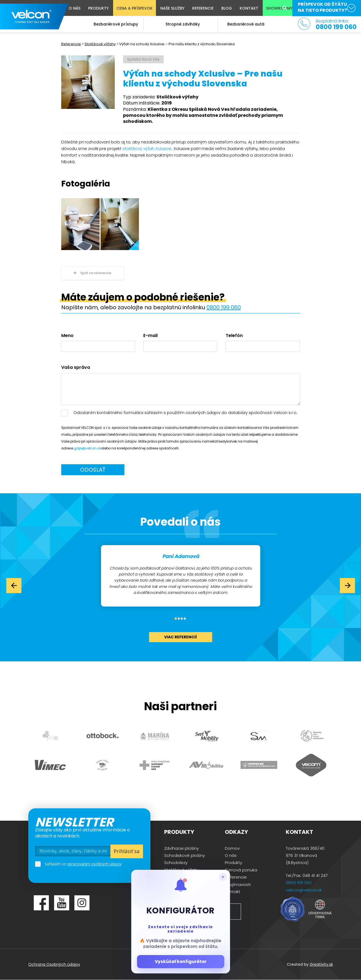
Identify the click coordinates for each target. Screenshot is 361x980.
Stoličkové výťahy (100, 44)
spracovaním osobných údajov (94, 864)
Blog (227, 8)
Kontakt (249, 8)
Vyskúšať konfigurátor (181, 961)
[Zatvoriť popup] (223, 877)
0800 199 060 (224, 307)
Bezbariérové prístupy (116, 24)
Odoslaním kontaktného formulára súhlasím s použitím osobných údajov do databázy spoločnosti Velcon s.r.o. (185, 413)
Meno (67, 336)
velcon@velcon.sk (304, 890)
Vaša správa (76, 367)
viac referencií (180, 637)
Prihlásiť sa (127, 851)
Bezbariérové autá (246, 24)
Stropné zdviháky (183, 24)
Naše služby (172, 8)
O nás (75, 8)
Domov (232, 848)
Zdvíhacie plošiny (181, 848)
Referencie (203, 8)
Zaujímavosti (238, 884)
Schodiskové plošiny (184, 855)
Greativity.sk (321, 964)
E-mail (150, 336)
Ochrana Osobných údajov (54, 964)
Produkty (98, 8)
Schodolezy (176, 863)
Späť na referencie (93, 273)
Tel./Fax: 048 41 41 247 (307, 875)
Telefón (234, 336)
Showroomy (279, 8)
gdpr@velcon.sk (87, 448)
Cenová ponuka (241, 870)
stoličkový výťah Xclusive (147, 148)
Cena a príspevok (135, 8)
